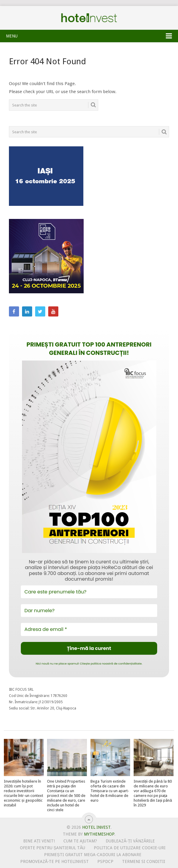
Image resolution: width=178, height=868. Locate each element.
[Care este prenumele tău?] (89, 592)
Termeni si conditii (144, 861)
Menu (12, 36)
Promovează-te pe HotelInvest (54, 861)
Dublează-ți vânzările (130, 841)
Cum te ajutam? (80, 841)
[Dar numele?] (89, 611)
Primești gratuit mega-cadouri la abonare (93, 855)
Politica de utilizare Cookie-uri (130, 848)
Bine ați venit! (39, 841)
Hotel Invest (89, 18)
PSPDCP (105, 861)
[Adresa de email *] (89, 629)
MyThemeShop (99, 834)
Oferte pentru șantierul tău (53, 848)
